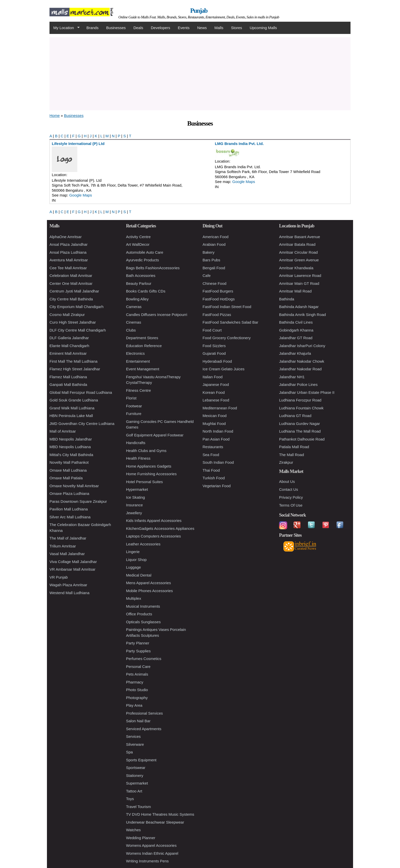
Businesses (116, 28)
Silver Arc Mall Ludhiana (70, 517)
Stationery (135, 775)
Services (133, 736)
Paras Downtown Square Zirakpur (78, 501)
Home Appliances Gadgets (149, 466)
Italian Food (212, 377)
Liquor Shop (136, 560)
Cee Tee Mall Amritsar (68, 268)
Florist (131, 398)
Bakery (209, 252)
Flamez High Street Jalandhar (75, 369)
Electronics (135, 353)
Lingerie (133, 552)
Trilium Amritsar (63, 546)
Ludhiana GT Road (295, 416)
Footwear (134, 406)
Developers (160, 28)
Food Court (212, 330)
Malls (219, 28)
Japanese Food (216, 384)
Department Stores (142, 338)
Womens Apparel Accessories (151, 845)
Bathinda (287, 299)
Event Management (143, 369)
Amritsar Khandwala (296, 268)
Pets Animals (137, 674)
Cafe (207, 276)
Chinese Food (214, 283)
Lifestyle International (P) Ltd (78, 144)
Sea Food (211, 455)
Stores (237, 28)
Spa (129, 752)
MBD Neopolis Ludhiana (70, 447)
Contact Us (289, 489)
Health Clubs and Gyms (146, 451)
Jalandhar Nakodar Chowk (302, 361)
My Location (65, 28)
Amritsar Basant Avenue (300, 237)
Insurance (134, 505)
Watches (133, 830)
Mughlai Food (214, 424)
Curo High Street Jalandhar (73, 322)
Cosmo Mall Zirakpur (67, 315)
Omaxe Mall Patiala (66, 478)
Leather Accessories (143, 544)
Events (184, 28)
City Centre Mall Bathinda (71, 299)
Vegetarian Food (217, 486)
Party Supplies (138, 651)
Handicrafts (136, 443)
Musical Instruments (143, 606)
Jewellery (134, 513)
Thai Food (211, 470)
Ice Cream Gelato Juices (223, 369)
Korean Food (214, 392)
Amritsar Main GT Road (299, 283)
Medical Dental (139, 575)
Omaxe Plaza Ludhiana (69, 493)
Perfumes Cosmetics (144, 659)
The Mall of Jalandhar (68, 538)
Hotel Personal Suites (144, 482)
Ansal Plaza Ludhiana (68, 252)
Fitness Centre (139, 390)
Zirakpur (286, 462)
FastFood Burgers (218, 291)
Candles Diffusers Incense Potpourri (157, 315)
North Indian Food (218, 431)
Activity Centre (138, 237)
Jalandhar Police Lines (298, 384)
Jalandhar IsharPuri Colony (302, 346)
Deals (138, 28)
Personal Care (138, 667)
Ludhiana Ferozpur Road (300, 400)
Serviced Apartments (144, 729)
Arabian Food (214, 244)
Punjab (199, 11)
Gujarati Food (214, 353)
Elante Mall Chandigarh (69, 346)
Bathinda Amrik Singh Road (302, 315)
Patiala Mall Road (294, 447)
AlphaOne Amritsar (66, 237)
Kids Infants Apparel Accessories (154, 521)
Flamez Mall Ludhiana (68, 377)
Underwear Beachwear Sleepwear (155, 822)
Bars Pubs (211, 260)
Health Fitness (138, 458)
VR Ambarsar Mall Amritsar (72, 569)
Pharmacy (135, 682)
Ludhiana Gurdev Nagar (299, 424)
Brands (93, 28)
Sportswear (136, 768)
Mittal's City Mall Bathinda (71, 455)
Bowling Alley (137, 299)
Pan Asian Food (216, 439)
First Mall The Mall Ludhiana (73, 361)
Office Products (139, 614)
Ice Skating (135, 497)
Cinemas (134, 322)
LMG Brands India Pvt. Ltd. (239, 144)
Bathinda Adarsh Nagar (299, 307)
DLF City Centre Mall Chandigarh (78, 330)
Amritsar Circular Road (298, 252)
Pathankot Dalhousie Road (302, 439)
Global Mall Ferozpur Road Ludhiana (81, 392)
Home (55, 115)
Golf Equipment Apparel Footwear (155, 435)
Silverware (135, 744)
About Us (287, 481)
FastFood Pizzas (217, 315)
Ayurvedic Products (142, 260)
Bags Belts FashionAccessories (153, 268)
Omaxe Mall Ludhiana (68, 470)
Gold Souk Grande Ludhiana (74, 400)
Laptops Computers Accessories (153, 536)
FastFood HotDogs (219, 299)
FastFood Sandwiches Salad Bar (230, 322)
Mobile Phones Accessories (149, 591)
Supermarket (137, 783)
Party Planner (138, 643)
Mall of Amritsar (63, 431)
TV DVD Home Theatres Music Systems (160, 814)
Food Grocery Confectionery (227, 338)
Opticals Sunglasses (143, 622)
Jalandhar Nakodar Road (300, 369)
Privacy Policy (291, 497)
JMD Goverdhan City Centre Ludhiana (82, 424)
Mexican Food (215, 416)
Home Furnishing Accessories (151, 474)
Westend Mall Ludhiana (70, 593)
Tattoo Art (134, 791)
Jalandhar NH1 (292, 377)
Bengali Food (214, 268)
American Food (216, 237)
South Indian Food (218, 462)
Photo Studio (137, 690)
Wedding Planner (141, 838)
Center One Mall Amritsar (71, 283)
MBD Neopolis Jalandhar (71, 439)
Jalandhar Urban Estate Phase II (307, 392)
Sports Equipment (141, 760)
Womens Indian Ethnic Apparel (152, 853)
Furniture (134, 414)
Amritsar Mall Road (295, 291)
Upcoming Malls (263, 28)
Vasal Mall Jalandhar (67, 554)
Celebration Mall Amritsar (71, 276)
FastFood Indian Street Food (227, 307)
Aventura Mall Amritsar (69, 260)
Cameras (134, 307)
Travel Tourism (139, 807)
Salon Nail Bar (138, 721)
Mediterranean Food (220, 408)
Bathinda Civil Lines (296, 322)
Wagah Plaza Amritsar (68, 585)
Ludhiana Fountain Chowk (301, 408)
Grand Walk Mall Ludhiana (72, 408)
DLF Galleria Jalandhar (69, 338)
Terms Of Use (291, 505)
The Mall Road (292, 455)
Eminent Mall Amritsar (68, 353)
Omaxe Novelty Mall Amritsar (74, 486)
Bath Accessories (141, 276)
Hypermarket (137, 489)
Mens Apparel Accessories (148, 583)
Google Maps (80, 195)
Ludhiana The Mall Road (300, 431)
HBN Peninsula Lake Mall (71, 416)
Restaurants (213, 447)
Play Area (134, 705)
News (202, 28)
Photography (137, 698)
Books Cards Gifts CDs (146, 291)
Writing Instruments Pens (147, 861)
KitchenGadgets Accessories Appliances (160, 528)
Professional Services (144, 713)
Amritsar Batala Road (297, 244)
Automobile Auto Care (145, 252)
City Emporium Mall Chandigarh (77, 307)
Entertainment (138, 361)
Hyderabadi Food (217, 361)
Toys (130, 799)
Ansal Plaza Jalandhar (68, 244)
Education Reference (144, 346)
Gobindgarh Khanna (296, 330)
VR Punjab (59, 577)
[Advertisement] (200, 73)
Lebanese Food (216, 400)
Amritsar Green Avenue (299, 260)
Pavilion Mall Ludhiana (69, 509)
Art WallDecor (138, 244)
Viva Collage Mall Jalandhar (73, 562)
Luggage (133, 567)
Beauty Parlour (139, 283)
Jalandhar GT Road (296, 338)
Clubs (131, 330)
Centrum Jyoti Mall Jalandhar (74, 291)
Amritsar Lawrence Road (300, 276)
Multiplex (134, 598)
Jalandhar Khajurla (295, 353)
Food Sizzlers (214, 346)
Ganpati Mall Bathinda (68, 384)
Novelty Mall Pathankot (69, 462)
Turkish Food (214, 478)
